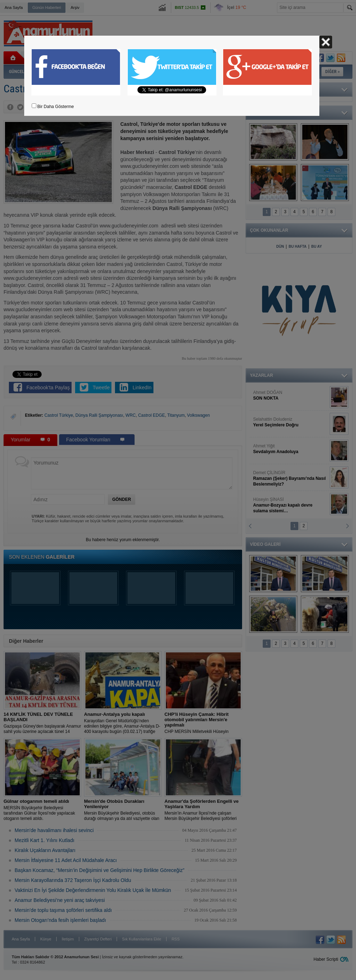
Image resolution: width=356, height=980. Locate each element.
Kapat (326, 42)
